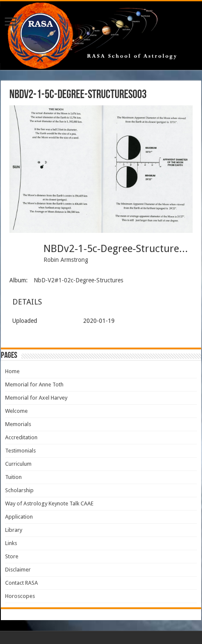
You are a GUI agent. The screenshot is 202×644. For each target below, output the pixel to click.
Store (12, 556)
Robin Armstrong (66, 260)
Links (11, 543)
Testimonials (20, 451)
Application (19, 517)
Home (12, 371)
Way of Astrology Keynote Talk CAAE (49, 503)
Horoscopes (20, 596)
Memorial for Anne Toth (34, 384)
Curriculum (18, 464)
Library (14, 530)
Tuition (13, 477)
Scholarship (19, 490)
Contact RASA (22, 583)
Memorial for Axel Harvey (36, 398)
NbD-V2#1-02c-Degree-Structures (78, 280)
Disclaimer (18, 570)
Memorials (18, 424)
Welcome (16, 411)
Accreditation (21, 437)
